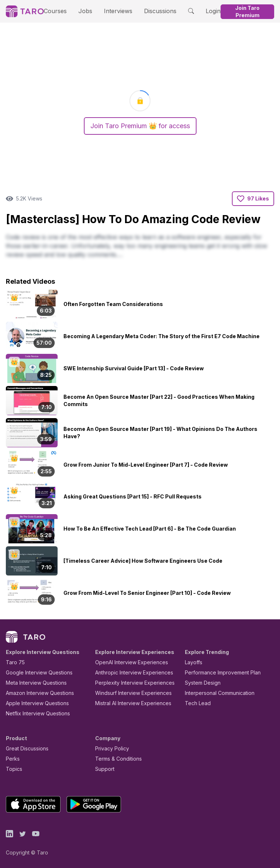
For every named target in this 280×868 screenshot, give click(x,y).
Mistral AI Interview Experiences (129, 703)
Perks (11, 759)
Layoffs (193, 662)
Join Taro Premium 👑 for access (140, 126)
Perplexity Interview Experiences (129, 683)
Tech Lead (195, 703)
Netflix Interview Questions (34, 713)
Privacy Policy (110, 748)
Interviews (113, 11)
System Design (200, 683)
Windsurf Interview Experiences (128, 693)
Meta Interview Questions (32, 683)
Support (103, 769)
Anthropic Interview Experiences (129, 672)
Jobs (83, 11)
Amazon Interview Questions (36, 693)
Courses (58, 11)
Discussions (151, 11)
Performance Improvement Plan (217, 672)
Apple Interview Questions (33, 703)
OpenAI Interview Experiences (127, 662)
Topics (13, 769)
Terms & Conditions (116, 759)
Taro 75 (14, 662)
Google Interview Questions (35, 672)
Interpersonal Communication (215, 693)
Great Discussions (24, 748)
